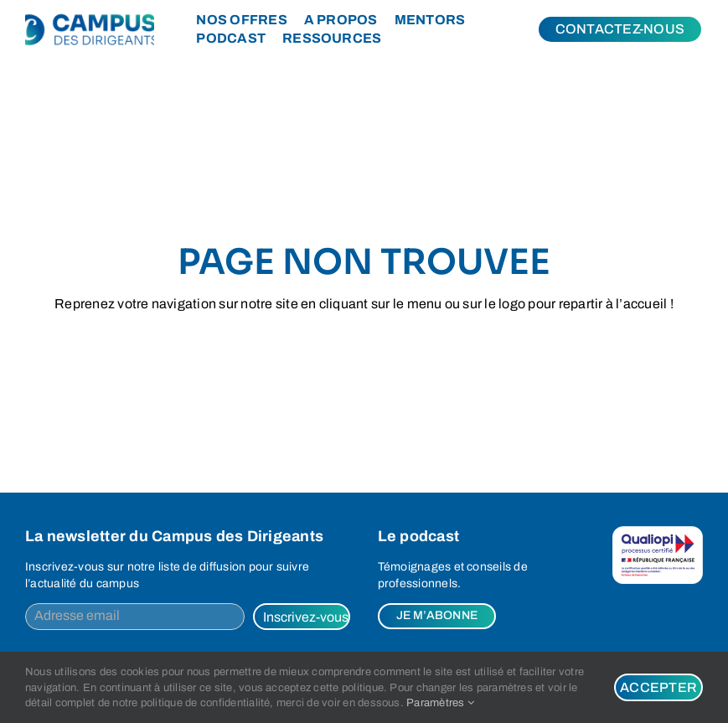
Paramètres (440, 703)
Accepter (658, 687)
